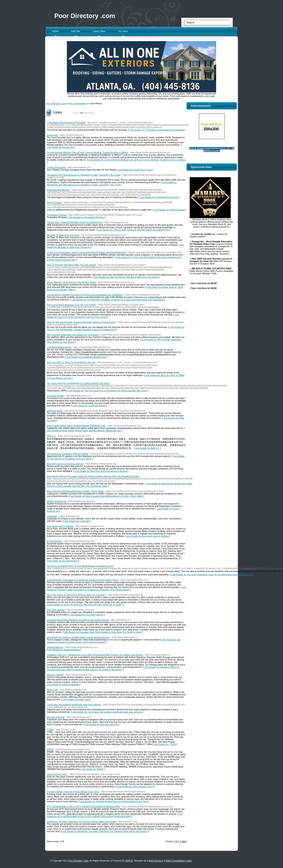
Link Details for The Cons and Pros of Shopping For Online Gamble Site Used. (108, 391)
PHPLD (129, 861)
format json (52, 135)
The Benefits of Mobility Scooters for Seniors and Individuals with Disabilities (85, 295)
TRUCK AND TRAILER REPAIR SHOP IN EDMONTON (75, 222)
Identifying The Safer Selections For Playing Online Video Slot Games (82, 822)
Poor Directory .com (85, 16)
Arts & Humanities (78, 103)
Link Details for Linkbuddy (77, 521)
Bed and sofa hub (56, 717)
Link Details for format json (60, 147)
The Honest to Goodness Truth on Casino (68, 454)
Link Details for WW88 (92, 769)
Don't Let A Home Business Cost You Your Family (71, 305)
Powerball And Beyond (58, 190)
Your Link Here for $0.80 (204, 283)
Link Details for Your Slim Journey (87, 615)
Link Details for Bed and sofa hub (101, 724)
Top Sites (123, 31)
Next (184, 841)
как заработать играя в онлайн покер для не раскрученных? (78, 637)
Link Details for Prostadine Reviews (86, 217)
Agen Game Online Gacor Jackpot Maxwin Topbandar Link (76, 426)
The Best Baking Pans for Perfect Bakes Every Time (73, 792)
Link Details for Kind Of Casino (169, 210)
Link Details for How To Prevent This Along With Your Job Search (126, 277)
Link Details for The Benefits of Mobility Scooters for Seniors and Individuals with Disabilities (117, 300)
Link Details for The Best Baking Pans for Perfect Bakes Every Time (114, 801)
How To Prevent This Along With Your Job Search (71, 265)
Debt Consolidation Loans (179, 861)
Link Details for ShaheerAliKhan (64, 650)
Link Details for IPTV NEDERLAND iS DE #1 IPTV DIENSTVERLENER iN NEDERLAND (115, 815)
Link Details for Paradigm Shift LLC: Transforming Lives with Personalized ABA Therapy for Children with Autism (113, 668)
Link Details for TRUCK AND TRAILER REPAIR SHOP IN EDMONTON (133, 230)
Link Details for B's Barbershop (62, 561)
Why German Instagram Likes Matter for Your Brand (73, 335)
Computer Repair (55, 396)
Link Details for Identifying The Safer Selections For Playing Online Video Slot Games (105, 831)
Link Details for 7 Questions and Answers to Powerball (156, 130)
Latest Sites (99, 31)
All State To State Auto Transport (63, 235)
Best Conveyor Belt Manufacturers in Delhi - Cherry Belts (75, 491)
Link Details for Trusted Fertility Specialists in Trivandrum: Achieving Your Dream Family (116, 588)
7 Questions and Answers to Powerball (66, 122)
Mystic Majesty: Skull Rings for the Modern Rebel (71, 282)
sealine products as (56, 501)
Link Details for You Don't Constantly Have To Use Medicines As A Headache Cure (213, 575)
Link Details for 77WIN (165, 744)
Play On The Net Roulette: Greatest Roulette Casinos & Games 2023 (81, 322)
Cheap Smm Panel (56, 167)
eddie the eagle (54, 411)
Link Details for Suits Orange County (136, 786)
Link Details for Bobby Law (76, 699)
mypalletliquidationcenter (59, 347)
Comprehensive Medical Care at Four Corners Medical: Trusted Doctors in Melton (87, 152)
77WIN (50, 730)
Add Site (76, 31)
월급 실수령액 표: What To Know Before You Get (71, 362)
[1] (176, 841)
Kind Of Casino (54, 202)
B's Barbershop (54, 541)
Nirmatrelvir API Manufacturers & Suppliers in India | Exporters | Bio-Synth (84, 175)
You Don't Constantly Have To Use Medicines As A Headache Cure (80, 566)
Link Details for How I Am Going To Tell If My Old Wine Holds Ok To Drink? (85, 605)
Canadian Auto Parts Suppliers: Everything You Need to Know (78, 620)
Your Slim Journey (56, 610)
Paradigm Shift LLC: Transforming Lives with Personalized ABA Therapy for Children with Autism (95, 655)
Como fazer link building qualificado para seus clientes (74, 705)
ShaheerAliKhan (55, 647)
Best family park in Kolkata (60, 526)
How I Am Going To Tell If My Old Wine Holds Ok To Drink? (76, 595)
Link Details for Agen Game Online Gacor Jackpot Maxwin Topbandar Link (84, 431)
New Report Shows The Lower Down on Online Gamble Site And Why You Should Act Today (93, 476)
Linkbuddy (52, 516)
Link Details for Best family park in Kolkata (147, 536)
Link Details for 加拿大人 (147, 448)
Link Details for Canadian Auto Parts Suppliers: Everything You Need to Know (102, 632)
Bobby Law (52, 690)
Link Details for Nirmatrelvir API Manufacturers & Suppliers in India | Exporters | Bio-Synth (112, 184)
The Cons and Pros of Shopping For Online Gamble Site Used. (78, 383)
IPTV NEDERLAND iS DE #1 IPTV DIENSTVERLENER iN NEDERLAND (83, 807)
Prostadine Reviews (57, 215)
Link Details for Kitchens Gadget (63, 684)
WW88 (50, 749)
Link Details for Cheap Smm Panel (135, 170)
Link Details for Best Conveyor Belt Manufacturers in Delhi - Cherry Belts (106, 496)
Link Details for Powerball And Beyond (159, 197)
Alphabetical (90, 113)
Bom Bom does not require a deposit (65, 464)
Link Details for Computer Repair (89, 406)
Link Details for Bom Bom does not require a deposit (101, 471)
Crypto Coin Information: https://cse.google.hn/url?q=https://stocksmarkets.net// (86, 252)
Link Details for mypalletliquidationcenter (86, 357)
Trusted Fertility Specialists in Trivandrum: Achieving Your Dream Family (83, 580)
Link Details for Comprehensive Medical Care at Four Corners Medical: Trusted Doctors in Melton (137, 160)
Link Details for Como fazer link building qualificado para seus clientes (107, 712)
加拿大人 (51, 436)
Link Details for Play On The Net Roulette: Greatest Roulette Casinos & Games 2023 (116, 328)
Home (55, 31)
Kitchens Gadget (55, 675)
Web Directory (156, 861)
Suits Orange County (57, 774)
